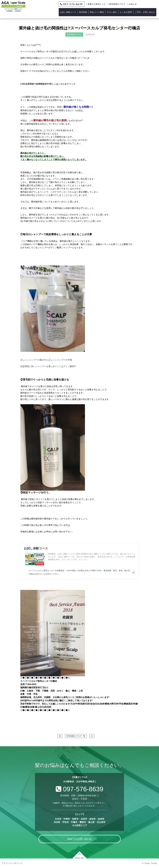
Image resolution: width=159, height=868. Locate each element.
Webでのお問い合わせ (79, 839)
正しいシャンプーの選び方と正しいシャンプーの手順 (46, 360)
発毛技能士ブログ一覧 (76, 736)
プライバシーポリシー (12, 863)
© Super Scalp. (150, 863)
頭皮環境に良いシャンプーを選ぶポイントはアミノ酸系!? (48, 366)
